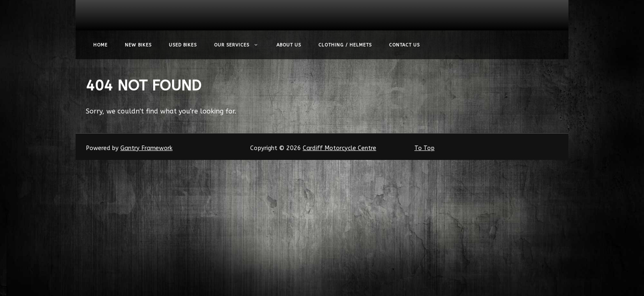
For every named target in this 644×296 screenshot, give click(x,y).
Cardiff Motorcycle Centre (339, 148)
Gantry (146, 148)
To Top (424, 148)
